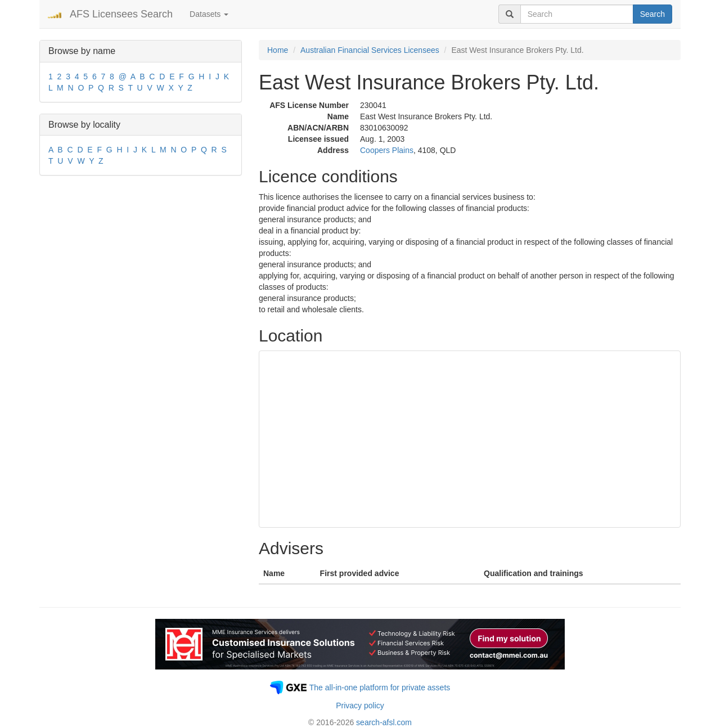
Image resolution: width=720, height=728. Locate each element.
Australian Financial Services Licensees (370, 50)
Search (652, 14)
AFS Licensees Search (121, 14)
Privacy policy (360, 705)
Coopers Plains (387, 150)
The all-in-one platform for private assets (380, 687)
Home (278, 50)
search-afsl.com (384, 722)
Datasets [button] (209, 14)
